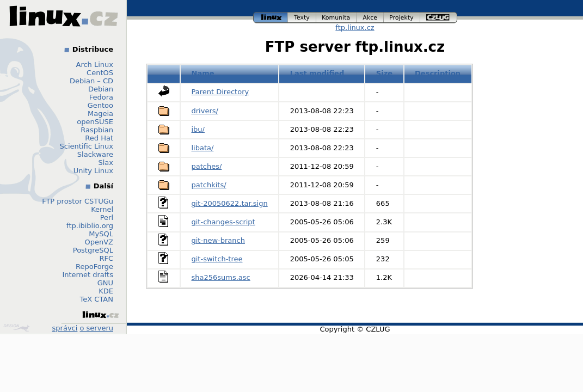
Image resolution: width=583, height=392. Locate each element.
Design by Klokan (16, 328)
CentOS (100, 73)
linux (271, 18)
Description (438, 73)
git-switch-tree (217, 259)
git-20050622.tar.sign (230, 203)
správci (65, 328)
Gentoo (100, 105)
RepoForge (94, 267)
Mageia (100, 114)
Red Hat (99, 138)
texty (302, 18)
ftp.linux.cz (355, 27)
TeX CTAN (97, 299)
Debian (101, 89)
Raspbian (97, 130)
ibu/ (198, 129)
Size (384, 73)
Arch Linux (95, 65)
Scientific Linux (87, 146)
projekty (402, 18)
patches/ (207, 166)
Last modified (317, 73)
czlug (439, 18)
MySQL (101, 234)
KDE (106, 291)
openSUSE (95, 122)
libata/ (203, 148)
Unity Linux (93, 171)
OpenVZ (99, 242)
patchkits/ (209, 185)
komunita (336, 18)
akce (370, 18)
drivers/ (205, 111)
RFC (106, 258)
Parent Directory (220, 92)
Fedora (101, 97)
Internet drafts (88, 275)
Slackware (95, 154)
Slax (106, 163)
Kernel (102, 209)
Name (203, 73)
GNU (105, 283)
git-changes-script (223, 222)
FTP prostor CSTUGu (78, 201)
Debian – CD (91, 81)
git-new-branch (218, 240)
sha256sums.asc (221, 277)
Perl (107, 218)
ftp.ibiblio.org (90, 226)
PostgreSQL (93, 250)
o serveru (97, 328)
